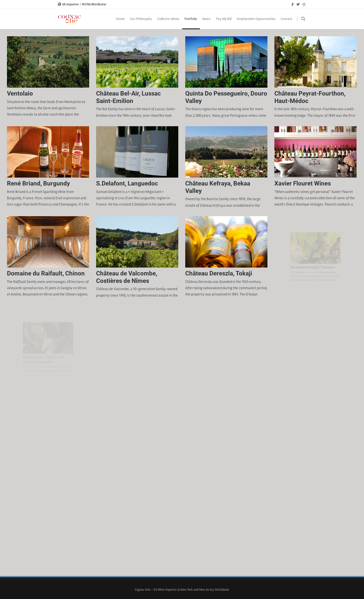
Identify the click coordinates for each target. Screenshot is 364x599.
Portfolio (191, 23)
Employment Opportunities (256, 19)
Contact (286, 19)
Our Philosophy (141, 19)
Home (120, 19)
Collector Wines (168, 19)
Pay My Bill (224, 19)
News (206, 19)
